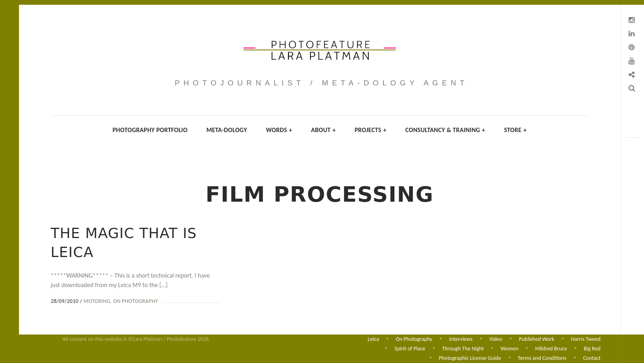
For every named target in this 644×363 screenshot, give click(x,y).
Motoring (97, 301)
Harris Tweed (586, 338)
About (323, 130)
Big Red (592, 348)
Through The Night (463, 348)
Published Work (537, 338)
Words (279, 130)
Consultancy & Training (445, 130)
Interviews (461, 338)
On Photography (135, 301)
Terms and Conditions (542, 358)
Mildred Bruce (551, 348)
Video (496, 338)
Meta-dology (227, 130)
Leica (374, 338)
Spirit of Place (410, 348)
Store (515, 130)
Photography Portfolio (150, 130)
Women (510, 348)
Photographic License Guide (470, 358)
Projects (370, 130)
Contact (592, 358)
